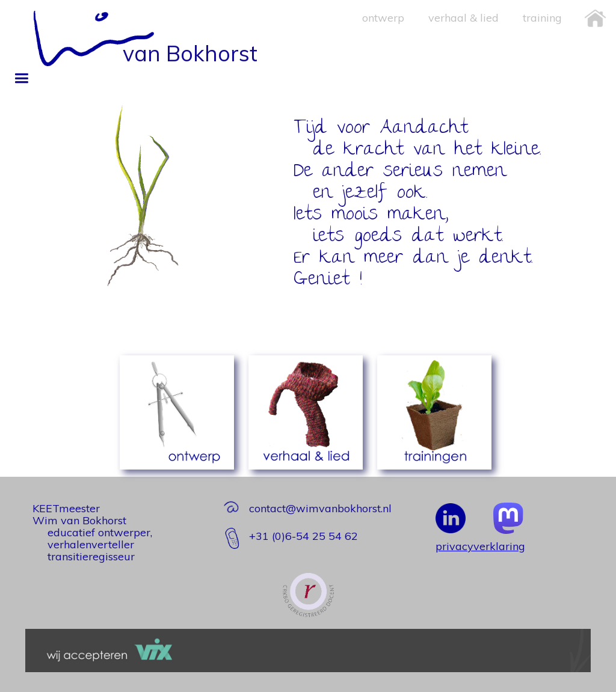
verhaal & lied (464, 18)
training (542, 18)
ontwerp (383, 18)
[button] (21, 78)
